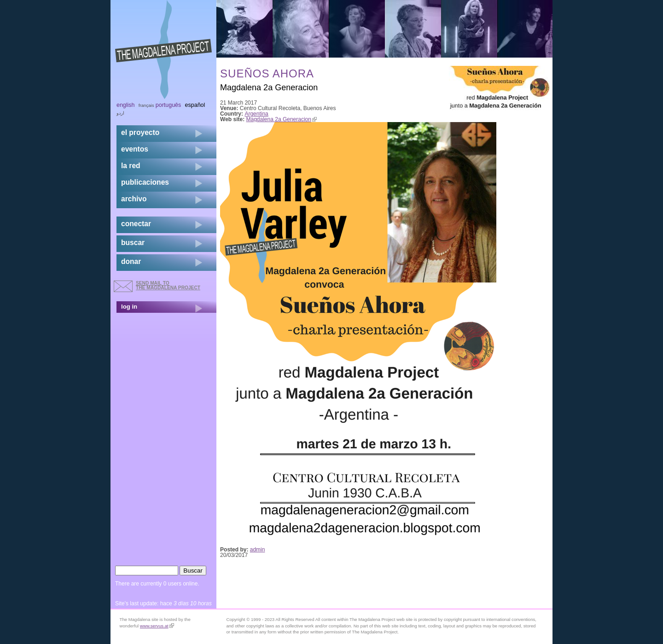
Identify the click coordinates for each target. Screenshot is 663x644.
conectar (136, 224)
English (126, 105)
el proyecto (140, 132)
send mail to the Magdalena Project (168, 285)
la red (131, 166)
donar (131, 261)
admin (258, 550)
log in (129, 307)
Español (195, 105)
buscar (133, 243)
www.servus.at (157, 626)
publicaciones (145, 182)
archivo (134, 199)
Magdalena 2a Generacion (282, 119)
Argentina (256, 114)
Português (168, 105)
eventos (135, 149)
